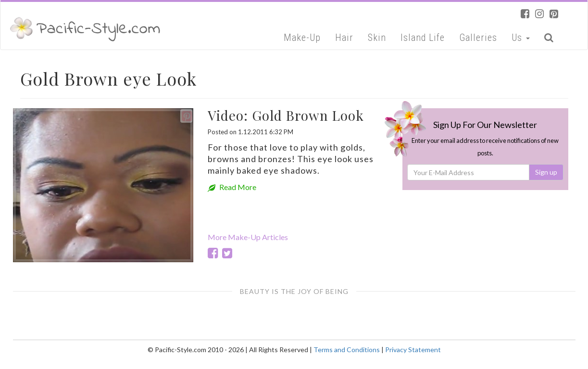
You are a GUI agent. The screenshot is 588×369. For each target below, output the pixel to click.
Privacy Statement (413, 350)
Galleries (478, 38)
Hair (344, 38)
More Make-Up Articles (248, 237)
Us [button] (521, 38)
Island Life (423, 38)
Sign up (546, 172)
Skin (377, 38)
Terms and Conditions (347, 350)
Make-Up (302, 38)
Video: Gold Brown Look (286, 115)
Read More (232, 187)
